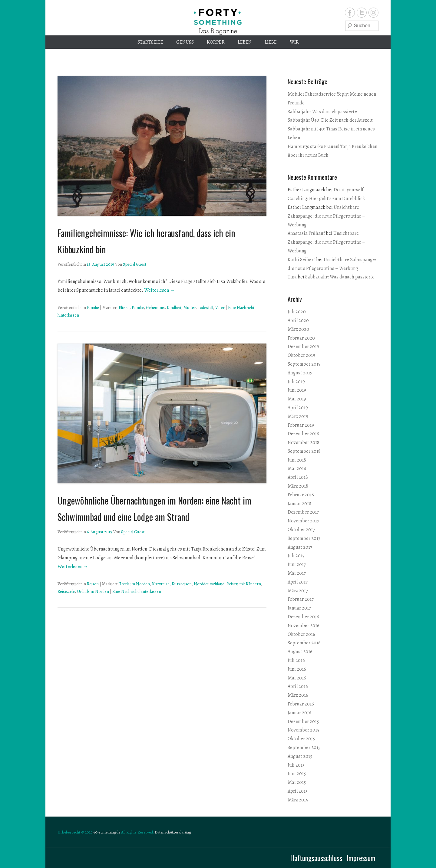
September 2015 (304, 748)
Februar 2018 (301, 495)
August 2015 (300, 756)
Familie (93, 308)
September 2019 (304, 364)
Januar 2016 (299, 713)
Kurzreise (161, 584)
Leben (245, 42)
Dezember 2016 (303, 617)
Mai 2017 (297, 573)
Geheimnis (155, 308)
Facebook (350, 13)
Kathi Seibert (301, 260)
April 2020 (298, 321)
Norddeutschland (209, 584)
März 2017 (298, 591)
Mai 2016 (297, 678)
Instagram (373, 13)
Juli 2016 (296, 660)
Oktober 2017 (301, 530)
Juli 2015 (296, 765)
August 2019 (300, 373)
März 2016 (298, 695)
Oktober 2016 (301, 634)
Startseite (150, 42)
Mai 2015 (297, 782)
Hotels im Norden (134, 584)
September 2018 (304, 451)
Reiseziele (66, 592)
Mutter (190, 308)
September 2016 (304, 643)
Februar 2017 (301, 599)
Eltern (124, 308)
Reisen (93, 584)
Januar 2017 (299, 608)
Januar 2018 (299, 504)
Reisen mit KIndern (244, 584)
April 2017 (298, 582)
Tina (292, 277)
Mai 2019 (297, 399)
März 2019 (298, 416)
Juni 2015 (297, 774)
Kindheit (174, 308)
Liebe (271, 42)
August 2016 (300, 652)
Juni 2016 (297, 669)
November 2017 (303, 521)
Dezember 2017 (303, 512)
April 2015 (298, 791)
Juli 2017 (296, 556)
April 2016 (298, 686)
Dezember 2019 (303, 347)
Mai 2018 (297, 469)
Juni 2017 (297, 564)
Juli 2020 (297, 312)
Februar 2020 (301, 338)
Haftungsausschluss (316, 858)
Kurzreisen (182, 584)
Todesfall (205, 308)
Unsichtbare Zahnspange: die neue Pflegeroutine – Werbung (326, 216)
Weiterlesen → (159, 290)
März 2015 (298, 800)
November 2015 (303, 730)
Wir (294, 42)
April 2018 (298, 477)
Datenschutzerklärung (173, 832)
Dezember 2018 (303, 434)
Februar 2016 (301, 704)
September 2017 (304, 538)
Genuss (185, 42)
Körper (216, 42)
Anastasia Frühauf (306, 233)
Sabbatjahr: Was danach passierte (322, 112)
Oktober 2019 (301, 355)
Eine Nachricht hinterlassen (137, 592)
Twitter (362, 13)
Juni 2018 (297, 460)
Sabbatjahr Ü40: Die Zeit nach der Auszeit (330, 120)
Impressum (361, 858)
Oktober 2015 (301, 739)
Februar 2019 (301, 425)
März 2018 (298, 486)
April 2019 (298, 408)
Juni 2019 (297, 390)
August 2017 (300, 547)
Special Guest (135, 264)
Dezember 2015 (303, 722)
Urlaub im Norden (93, 592)
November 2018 (304, 442)
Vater (220, 308)
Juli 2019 (296, 382)
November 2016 (304, 626)
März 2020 (298, 329)
